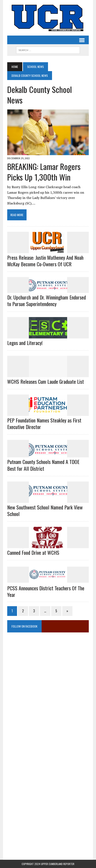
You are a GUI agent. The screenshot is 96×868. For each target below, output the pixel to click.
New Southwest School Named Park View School (45, 510)
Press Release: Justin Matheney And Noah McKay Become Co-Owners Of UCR (45, 261)
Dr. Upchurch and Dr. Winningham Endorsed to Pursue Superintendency (47, 300)
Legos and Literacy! (25, 343)
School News (35, 67)
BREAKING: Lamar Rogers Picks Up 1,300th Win (44, 172)
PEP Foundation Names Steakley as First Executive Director (44, 423)
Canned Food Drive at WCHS (33, 552)
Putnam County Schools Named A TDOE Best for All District (43, 465)
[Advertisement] (48, 680)
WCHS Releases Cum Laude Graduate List (46, 381)
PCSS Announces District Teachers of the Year (46, 591)
